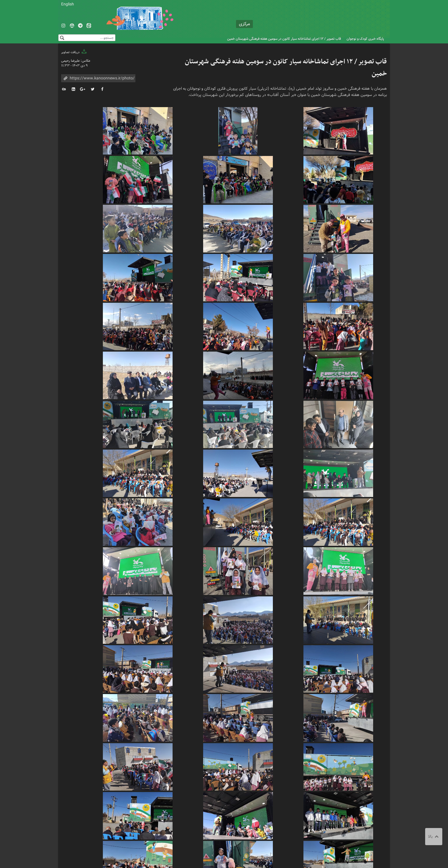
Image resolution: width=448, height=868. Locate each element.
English (68, 4)
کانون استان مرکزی (236, 798)
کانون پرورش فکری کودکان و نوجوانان (320, 17)
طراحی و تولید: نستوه (76, 857)
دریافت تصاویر (74, 52)
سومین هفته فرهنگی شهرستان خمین (327, 798)
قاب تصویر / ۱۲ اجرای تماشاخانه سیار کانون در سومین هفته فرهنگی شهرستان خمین (284, 39)
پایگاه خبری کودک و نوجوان (365, 39)
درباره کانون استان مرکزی (194, 819)
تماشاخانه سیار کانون (274, 798)
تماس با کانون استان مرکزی (241, 819)
